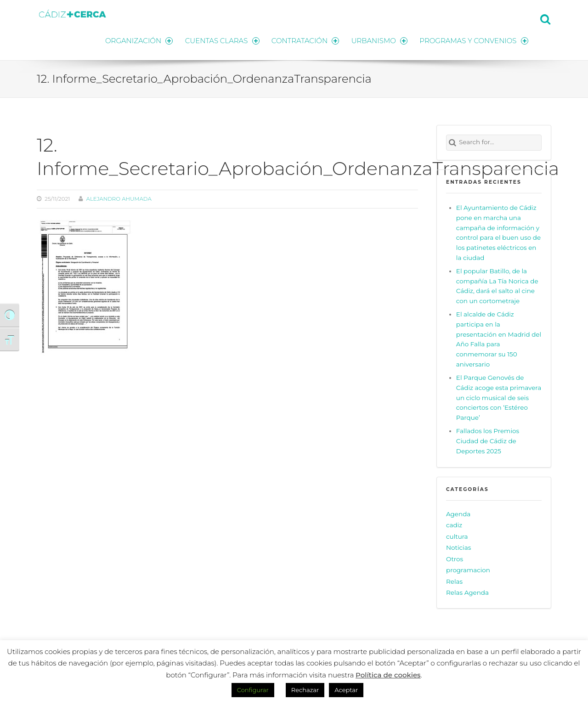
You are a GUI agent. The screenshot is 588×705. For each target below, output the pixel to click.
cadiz (454, 525)
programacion (468, 570)
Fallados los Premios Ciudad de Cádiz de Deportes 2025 (488, 440)
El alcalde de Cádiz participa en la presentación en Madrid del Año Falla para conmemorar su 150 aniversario (499, 339)
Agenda (458, 513)
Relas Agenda (467, 592)
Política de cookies (388, 675)
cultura (457, 536)
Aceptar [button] (346, 690)
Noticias (458, 547)
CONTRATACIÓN (304, 40)
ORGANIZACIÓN (137, 40)
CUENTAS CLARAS (221, 40)
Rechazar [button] (305, 690)
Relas (454, 581)
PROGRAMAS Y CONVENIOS (474, 40)
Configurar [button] (253, 690)
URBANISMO (379, 40)
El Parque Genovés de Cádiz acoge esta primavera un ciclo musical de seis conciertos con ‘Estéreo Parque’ (499, 397)
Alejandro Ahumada (119, 198)
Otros (455, 558)
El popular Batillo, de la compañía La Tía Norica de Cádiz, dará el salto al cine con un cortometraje (497, 286)
